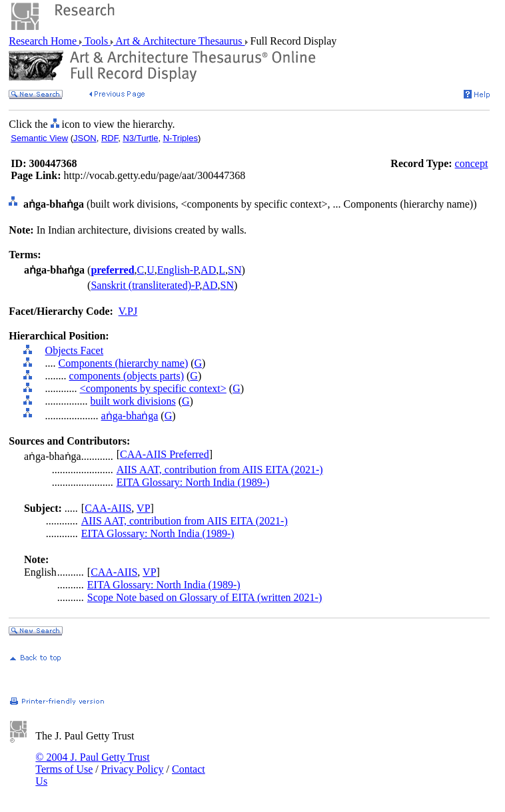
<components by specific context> (153, 388)
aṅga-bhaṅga (130, 416)
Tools (96, 41)
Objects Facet (75, 350)
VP (143, 508)
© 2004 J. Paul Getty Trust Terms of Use (92, 763)
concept (472, 163)
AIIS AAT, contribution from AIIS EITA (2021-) (220, 470)
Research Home (44, 41)
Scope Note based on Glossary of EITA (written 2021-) (205, 597)
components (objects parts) (127, 376)
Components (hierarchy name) (124, 363)
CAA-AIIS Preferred (165, 454)
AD (208, 270)
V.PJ (128, 311)
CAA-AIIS (108, 508)
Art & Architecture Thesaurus (179, 41)
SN (235, 270)
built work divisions (133, 401)
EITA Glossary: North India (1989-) (193, 482)
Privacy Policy (133, 769)
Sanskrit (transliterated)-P (145, 285)
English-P (178, 270)
